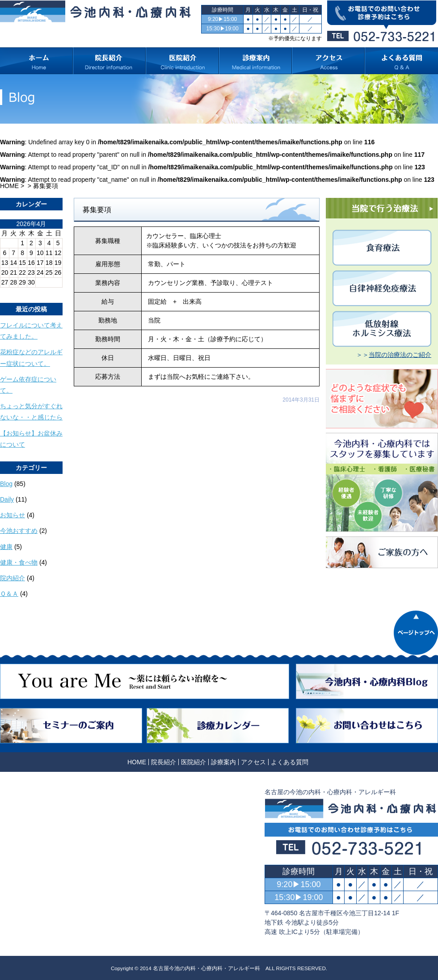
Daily (7, 499)
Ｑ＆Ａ (9, 594)
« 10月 (9, 291)
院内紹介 (13, 578)
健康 (6, 547)
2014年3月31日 (301, 400)
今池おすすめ (19, 531)
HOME (9, 186)
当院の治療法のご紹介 (400, 355)
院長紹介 (164, 762)
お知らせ (13, 515)
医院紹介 (194, 762)
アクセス (253, 762)
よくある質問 (290, 762)
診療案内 (223, 762)
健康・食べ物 (19, 562)
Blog (6, 484)
